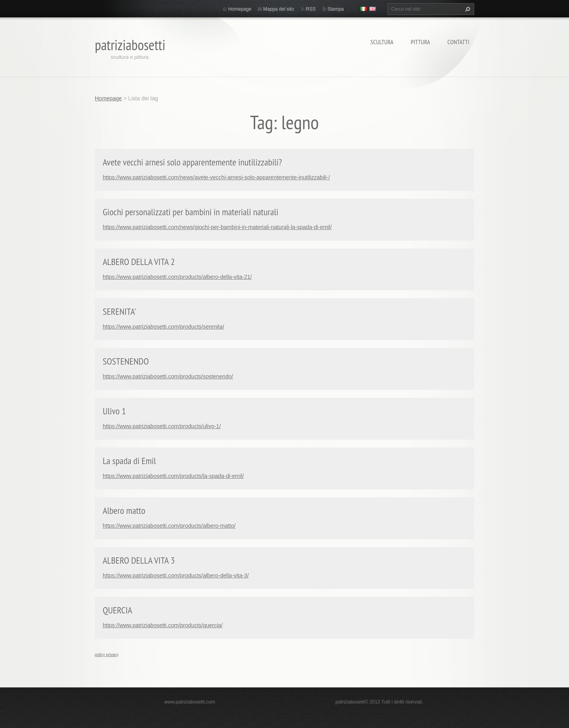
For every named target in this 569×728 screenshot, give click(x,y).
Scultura (382, 42)
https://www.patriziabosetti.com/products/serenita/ (163, 327)
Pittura (421, 42)
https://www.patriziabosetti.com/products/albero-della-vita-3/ (176, 576)
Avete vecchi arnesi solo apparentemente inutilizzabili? (192, 162)
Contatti (458, 42)
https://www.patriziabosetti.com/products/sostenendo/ (168, 376)
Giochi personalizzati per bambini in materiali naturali (191, 212)
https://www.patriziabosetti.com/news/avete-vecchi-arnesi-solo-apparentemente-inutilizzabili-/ (216, 177)
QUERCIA (118, 610)
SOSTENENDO (126, 361)
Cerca (467, 9)
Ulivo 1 (114, 411)
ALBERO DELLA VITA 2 (139, 262)
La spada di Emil (129, 461)
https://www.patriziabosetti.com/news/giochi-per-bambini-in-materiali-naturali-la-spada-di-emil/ (217, 227)
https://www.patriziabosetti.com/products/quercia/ (163, 625)
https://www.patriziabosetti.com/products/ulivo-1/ (162, 426)
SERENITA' (119, 311)
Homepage (240, 9)
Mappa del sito (279, 9)
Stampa (336, 9)
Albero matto (124, 511)
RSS (311, 9)
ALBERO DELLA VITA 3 (139, 560)
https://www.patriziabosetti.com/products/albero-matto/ (169, 526)
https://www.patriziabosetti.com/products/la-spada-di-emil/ (173, 476)
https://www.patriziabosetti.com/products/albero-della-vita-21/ (177, 277)
